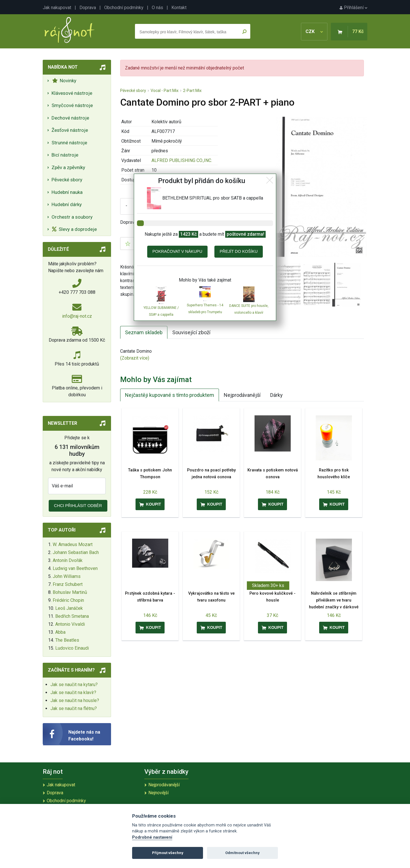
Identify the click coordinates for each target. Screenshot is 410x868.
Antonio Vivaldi (70, 624)
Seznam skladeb (144, 332)
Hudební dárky (67, 204)
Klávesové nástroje (72, 93)
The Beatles (67, 640)
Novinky (64, 81)
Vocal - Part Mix (165, 91)
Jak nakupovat (57, 8)
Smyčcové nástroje (72, 105)
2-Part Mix (192, 91)
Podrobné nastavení (152, 837)
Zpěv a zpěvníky (68, 167)
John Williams (67, 576)
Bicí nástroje (65, 155)
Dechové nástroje (70, 118)
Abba (60, 632)
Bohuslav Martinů (70, 592)
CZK (314, 31)
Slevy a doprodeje (74, 229)
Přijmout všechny (168, 853)
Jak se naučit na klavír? (73, 692)
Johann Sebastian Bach (76, 552)
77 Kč (358, 31)
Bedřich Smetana (72, 616)
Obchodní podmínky (124, 8)
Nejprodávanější (242, 395)
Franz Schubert (68, 584)
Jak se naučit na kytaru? (74, 685)
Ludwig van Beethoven (75, 568)
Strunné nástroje (69, 143)
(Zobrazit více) (135, 358)
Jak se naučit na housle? (75, 700)
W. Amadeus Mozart (73, 544)
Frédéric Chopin (68, 600)
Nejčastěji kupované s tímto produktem (170, 395)
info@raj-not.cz (77, 316)
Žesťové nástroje (70, 130)
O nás (157, 8)
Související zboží (191, 332)
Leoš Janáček (69, 608)
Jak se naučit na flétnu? (74, 708)
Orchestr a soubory (72, 217)
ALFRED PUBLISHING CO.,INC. (182, 160)
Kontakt (179, 8)
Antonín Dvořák (68, 560)
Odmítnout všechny (242, 853)
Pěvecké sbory (67, 180)
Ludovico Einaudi (72, 648)
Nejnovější (158, 793)
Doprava (88, 8)
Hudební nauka (67, 192)
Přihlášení (353, 8)
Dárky (276, 395)
